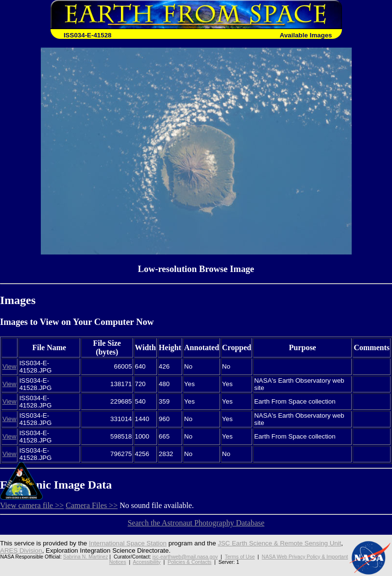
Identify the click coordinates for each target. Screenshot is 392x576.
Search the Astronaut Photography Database (196, 523)
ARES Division (21, 551)
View (9, 366)
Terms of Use (240, 557)
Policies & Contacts (189, 562)
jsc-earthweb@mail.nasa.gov (185, 557)
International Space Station (128, 543)
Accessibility (147, 562)
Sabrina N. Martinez (86, 557)
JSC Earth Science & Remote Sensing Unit (279, 543)
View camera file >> (32, 505)
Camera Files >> (92, 505)
